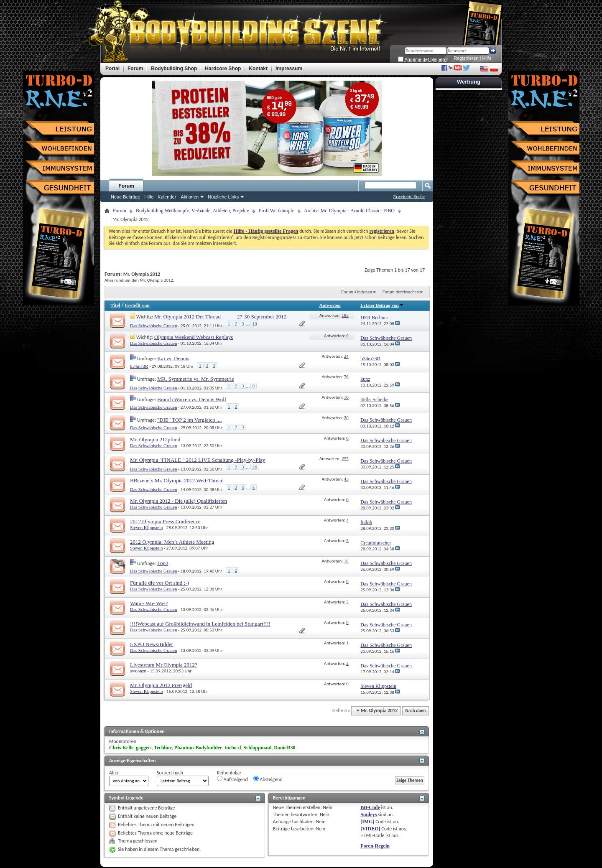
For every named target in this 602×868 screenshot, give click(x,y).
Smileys (369, 815)
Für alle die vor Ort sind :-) (159, 583)
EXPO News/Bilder (152, 644)
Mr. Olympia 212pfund (155, 439)
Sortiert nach (170, 773)
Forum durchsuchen (400, 292)
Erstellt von (137, 305)
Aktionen (190, 197)
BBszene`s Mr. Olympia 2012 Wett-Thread (177, 480)
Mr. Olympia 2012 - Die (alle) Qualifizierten (179, 501)
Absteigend (268, 779)
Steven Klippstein (147, 527)
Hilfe (487, 58)
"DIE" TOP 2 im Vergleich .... (190, 420)
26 (255, 467)
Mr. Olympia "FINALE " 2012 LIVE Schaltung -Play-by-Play (198, 460)
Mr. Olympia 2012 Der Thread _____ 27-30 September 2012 (220, 317)
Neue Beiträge (125, 197)
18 (346, 561)
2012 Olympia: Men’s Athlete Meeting (172, 542)
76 (346, 377)
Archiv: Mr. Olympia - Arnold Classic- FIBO (349, 211)
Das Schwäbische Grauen (153, 326)
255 (345, 458)
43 (346, 479)
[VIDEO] (370, 829)
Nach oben (415, 711)
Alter (114, 773)
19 (255, 323)
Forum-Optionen (357, 292)
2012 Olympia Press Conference (165, 521)
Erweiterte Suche (409, 196)
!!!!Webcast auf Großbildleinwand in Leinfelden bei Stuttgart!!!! (200, 624)
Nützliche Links (223, 197)
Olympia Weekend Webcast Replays (194, 337)
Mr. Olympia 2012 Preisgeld (161, 685)
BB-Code (370, 807)
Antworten (330, 305)
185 (345, 315)
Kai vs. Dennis (173, 358)
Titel (115, 305)
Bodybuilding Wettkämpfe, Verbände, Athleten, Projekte (193, 211)
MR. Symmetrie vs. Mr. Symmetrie (196, 379)
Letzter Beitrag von (382, 305)
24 (346, 356)
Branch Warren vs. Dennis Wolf (192, 399)
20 (346, 417)
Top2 (163, 563)
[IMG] (367, 822)
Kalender (167, 197)
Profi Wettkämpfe (277, 211)
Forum (126, 186)
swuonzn (138, 671)
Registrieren (466, 58)
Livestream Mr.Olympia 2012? (164, 665)
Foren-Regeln (375, 846)
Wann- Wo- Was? (149, 603)
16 (346, 397)
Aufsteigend (232, 779)
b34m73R (139, 366)
